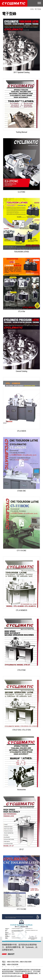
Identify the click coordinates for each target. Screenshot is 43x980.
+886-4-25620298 (12, 964)
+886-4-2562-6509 (25, 962)
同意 (25, 976)
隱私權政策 (28, 972)
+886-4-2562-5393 (13, 962)
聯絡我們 (11, 954)
